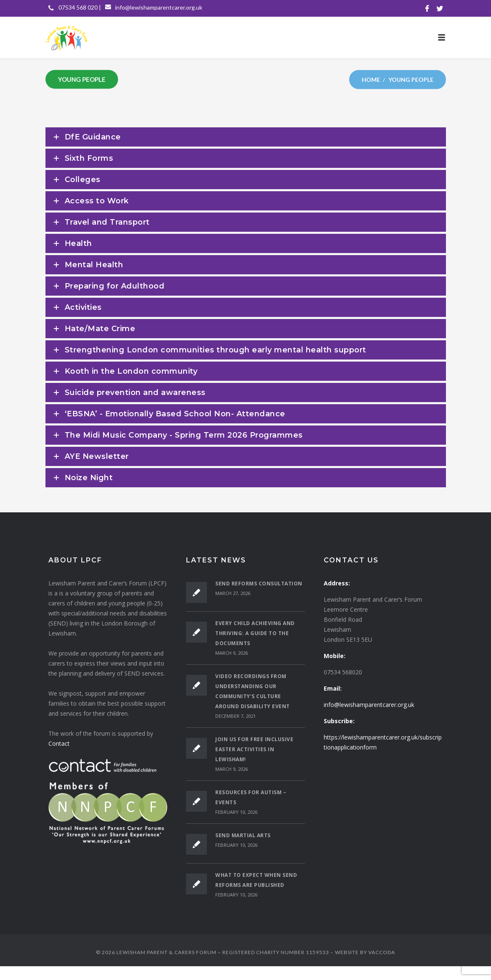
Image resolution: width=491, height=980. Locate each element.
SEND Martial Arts (243, 835)
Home (371, 79)
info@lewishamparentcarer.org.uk (159, 7)
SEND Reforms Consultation (259, 584)
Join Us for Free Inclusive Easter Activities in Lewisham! (254, 749)
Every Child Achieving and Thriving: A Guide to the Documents (255, 633)
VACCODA (382, 952)
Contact (59, 743)
